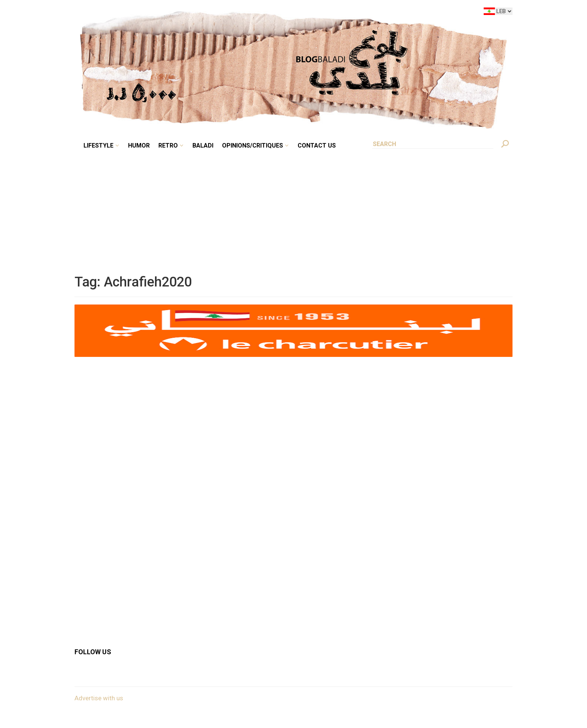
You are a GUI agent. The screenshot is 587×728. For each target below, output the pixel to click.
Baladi (203, 145)
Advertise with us (99, 698)
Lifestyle (98, 145)
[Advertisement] (293, 207)
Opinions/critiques (253, 145)
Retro (168, 145)
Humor (139, 145)
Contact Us (317, 145)
